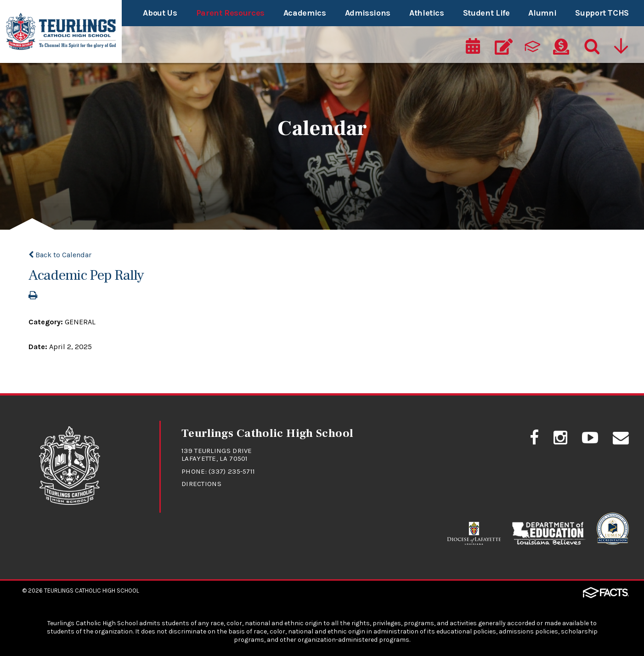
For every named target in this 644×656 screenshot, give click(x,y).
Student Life (486, 13)
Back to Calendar (60, 255)
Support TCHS (602, 13)
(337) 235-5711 (232, 471)
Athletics (427, 13)
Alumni (542, 13)
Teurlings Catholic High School (92, 591)
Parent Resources (230, 13)
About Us (160, 13)
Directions (201, 484)
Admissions (368, 13)
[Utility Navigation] (621, 47)
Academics (305, 13)
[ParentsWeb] (532, 47)
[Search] (590, 47)
